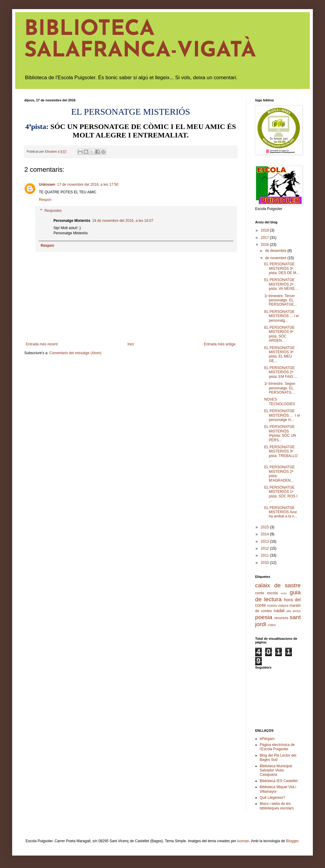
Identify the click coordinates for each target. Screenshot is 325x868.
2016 (265, 245)
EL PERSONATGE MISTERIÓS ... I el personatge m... (282, 415)
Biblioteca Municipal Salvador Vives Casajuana (276, 770)
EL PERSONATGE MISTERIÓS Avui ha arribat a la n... (281, 512)
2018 (265, 230)
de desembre (276, 251)
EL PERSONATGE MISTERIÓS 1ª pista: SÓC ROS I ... (281, 494)
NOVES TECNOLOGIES (280, 402)
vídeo (272, 625)
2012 (265, 548)
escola (272, 593)
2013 (265, 541)
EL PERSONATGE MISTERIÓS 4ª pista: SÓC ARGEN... (279, 334)
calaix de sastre (278, 585)
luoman (243, 841)
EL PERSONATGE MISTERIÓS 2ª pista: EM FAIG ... (281, 372)
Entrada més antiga (220, 344)
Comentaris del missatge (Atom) (75, 353)
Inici (131, 344)
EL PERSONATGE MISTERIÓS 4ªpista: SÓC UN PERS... (280, 433)
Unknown (47, 185)
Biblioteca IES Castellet (279, 781)
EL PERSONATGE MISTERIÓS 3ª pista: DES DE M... (282, 268)
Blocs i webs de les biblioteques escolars (277, 806)
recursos (281, 618)
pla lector (294, 611)
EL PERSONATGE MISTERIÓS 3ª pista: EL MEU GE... (279, 354)
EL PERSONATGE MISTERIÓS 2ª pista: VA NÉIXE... (281, 284)
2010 (265, 563)
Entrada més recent (42, 344)
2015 (265, 527)
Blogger (292, 841)
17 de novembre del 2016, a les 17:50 (88, 185)
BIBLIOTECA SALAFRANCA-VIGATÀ (140, 40)
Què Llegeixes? (272, 798)
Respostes (53, 211)
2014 (265, 534)
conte (260, 593)
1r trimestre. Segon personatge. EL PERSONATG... (280, 388)
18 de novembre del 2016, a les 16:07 (123, 221)
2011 (265, 555)
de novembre (276, 258)
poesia (264, 617)
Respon (45, 200)
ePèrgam (267, 739)
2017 (265, 238)
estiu (284, 593)
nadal (279, 611)
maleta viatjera (278, 605)
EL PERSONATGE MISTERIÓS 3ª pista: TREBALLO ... (281, 454)
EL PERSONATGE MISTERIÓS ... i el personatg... (281, 316)
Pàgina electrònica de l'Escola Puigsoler (277, 747)
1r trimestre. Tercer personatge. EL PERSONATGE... (281, 300)
